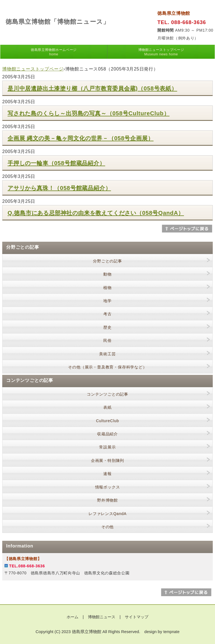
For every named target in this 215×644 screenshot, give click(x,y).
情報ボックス (108, 487)
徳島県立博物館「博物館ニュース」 (58, 22)
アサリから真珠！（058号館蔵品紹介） (59, 188)
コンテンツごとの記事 (107, 394)
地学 (107, 301)
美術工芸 (107, 354)
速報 (107, 474)
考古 (107, 314)
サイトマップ (137, 617)
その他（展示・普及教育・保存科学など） (107, 367)
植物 (107, 288)
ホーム (73, 617)
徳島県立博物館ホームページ (54, 52)
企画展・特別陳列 (107, 460)
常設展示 (107, 447)
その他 (107, 527)
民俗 (107, 340)
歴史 (107, 327)
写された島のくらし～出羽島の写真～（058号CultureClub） (88, 113)
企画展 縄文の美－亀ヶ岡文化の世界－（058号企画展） (80, 138)
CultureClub (107, 421)
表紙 (107, 407)
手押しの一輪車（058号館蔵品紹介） (56, 163)
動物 (107, 274)
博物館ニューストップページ (161, 52)
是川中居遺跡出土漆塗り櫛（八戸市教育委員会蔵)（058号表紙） (92, 88)
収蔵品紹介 (107, 434)
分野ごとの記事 (107, 261)
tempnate (171, 632)
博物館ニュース (102, 617)
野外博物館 (107, 500)
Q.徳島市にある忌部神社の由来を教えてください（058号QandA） (96, 213)
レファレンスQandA (107, 514)
